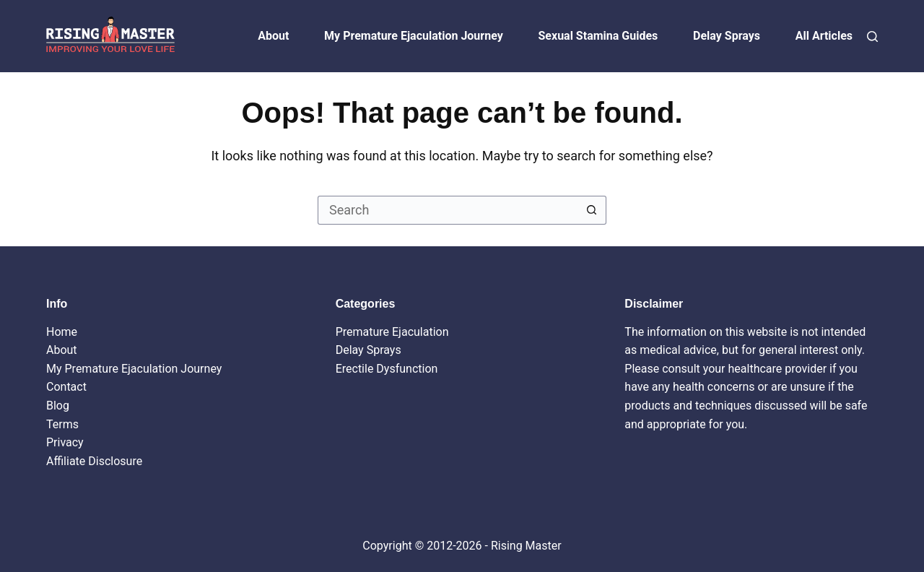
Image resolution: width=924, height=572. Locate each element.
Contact (66, 387)
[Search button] (592, 210)
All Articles (824, 36)
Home (62, 332)
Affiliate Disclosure (94, 461)
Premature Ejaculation (392, 332)
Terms (62, 424)
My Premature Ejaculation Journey (414, 36)
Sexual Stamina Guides (598, 36)
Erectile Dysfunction (387, 369)
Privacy (65, 442)
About (273, 36)
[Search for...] (448, 210)
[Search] (872, 36)
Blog (58, 406)
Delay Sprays (727, 36)
